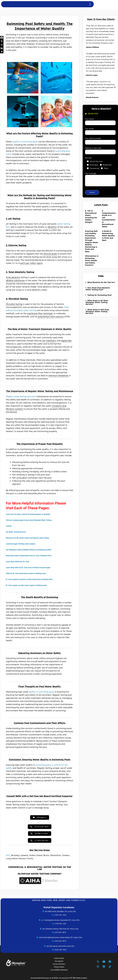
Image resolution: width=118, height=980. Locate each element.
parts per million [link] (28, 263)
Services (88, 158)
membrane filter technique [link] (40, 313)
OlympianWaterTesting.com (41, 978)
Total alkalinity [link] (13, 277)
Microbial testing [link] (14, 304)
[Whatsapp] (2, 45)
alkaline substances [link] (15, 280)
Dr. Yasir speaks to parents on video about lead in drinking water (31, 579)
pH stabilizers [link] (49, 341)
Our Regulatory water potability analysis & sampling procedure (30, 550)
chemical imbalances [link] (58, 376)
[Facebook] (2, 38)
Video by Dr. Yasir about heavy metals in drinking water (27, 573)
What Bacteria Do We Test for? (101, 282)
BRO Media (77, 978)
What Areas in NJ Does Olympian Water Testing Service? (97, 302)
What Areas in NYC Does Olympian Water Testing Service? (97, 311)
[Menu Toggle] (90, 4)
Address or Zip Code (100, 151)
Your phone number (100, 141)
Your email (100, 131)
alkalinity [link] (52, 227)
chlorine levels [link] (50, 254)
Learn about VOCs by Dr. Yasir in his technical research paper (30, 568)
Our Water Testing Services (16, 532)
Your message (100, 180)
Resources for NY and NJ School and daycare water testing (29, 538)
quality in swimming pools (25, 142)
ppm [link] (40, 263)
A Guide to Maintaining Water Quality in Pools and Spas (108, 236)
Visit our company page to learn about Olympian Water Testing (30, 520)
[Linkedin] (2, 48)
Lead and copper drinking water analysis (21, 544)
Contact (9, 526)
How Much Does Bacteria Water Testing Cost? (98, 289)
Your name (100, 121)
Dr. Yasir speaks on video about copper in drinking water (28, 585)
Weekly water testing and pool (21, 396)
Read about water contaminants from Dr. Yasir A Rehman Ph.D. (30, 556)
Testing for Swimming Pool (99, 295)
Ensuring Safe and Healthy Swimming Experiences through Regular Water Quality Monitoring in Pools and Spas (92, 241)
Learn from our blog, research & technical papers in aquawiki (29, 514)
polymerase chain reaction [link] (51, 317)
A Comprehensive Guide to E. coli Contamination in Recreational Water (109, 219)
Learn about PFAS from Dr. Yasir (18, 562)
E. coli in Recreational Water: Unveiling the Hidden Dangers (91, 216)
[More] (2, 52)
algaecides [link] (66, 341)
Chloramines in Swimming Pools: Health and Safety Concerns (92, 260)
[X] (2, 41)
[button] (100, 282)
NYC (8, 857)
